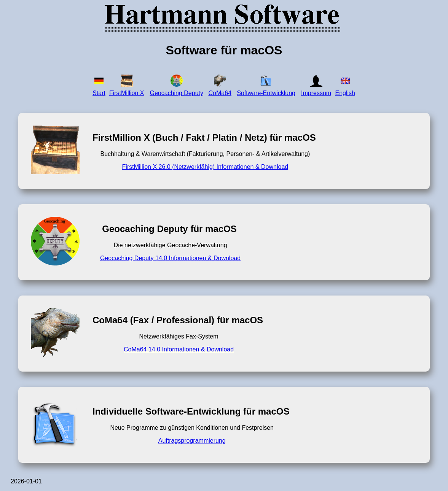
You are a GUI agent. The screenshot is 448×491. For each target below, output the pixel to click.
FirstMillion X (127, 93)
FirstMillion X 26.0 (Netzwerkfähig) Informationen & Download (205, 167)
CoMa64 (220, 93)
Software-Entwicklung (266, 93)
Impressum (316, 93)
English (345, 93)
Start (99, 93)
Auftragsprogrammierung (192, 441)
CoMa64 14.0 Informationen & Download (179, 349)
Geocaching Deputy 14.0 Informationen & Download (170, 258)
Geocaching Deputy (176, 93)
